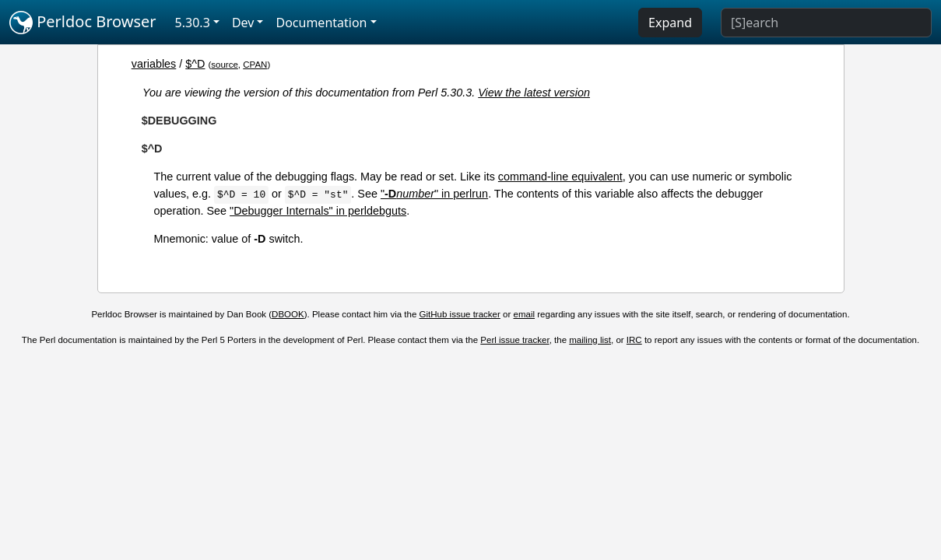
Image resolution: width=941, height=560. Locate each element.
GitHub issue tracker (460, 314)
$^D (195, 64)
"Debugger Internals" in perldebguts (318, 211)
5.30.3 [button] (193, 23)
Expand (670, 23)
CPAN (255, 65)
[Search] (826, 23)
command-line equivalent (560, 177)
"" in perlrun (434, 194)
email (525, 314)
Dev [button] (243, 23)
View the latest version (534, 93)
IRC (634, 340)
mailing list (590, 340)
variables (154, 64)
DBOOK (288, 314)
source (225, 65)
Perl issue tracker (514, 340)
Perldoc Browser (83, 23)
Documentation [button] (321, 23)
